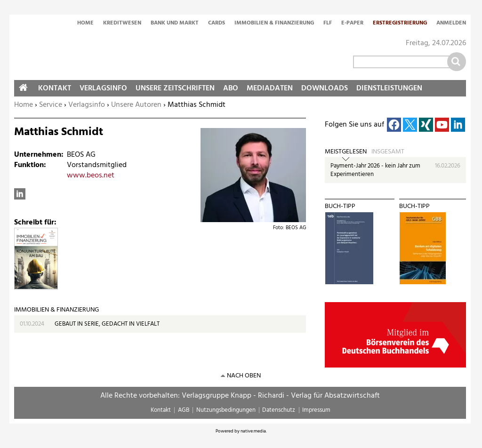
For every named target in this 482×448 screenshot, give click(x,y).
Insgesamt (388, 152)
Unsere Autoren (136, 105)
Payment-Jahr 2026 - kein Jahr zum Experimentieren (375, 170)
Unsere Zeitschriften (175, 88)
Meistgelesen (346, 152)
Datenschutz (279, 410)
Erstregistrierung (400, 24)
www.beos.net (91, 176)
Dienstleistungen (389, 88)
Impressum (316, 410)
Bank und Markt (175, 24)
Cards (217, 24)
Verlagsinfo (87, 105)
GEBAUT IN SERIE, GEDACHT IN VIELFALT (107, 324)
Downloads (325, 88)
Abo (231, 88)
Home (85, 24)
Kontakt (55, 88)
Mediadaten (270, 88)
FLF (328, 24)
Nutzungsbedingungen (226, 410)
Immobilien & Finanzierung (274, 24)
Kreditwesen (122, 24)
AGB (184, 410)
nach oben (244, 376)
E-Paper (352, 24)
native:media (253, 431)
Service (51, 105)
